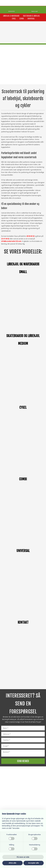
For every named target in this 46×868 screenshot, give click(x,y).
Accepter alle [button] (34, 863)
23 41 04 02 (5, 239)
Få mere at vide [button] (23, 857)
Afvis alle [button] (12, 863)
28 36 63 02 (30, 236)
